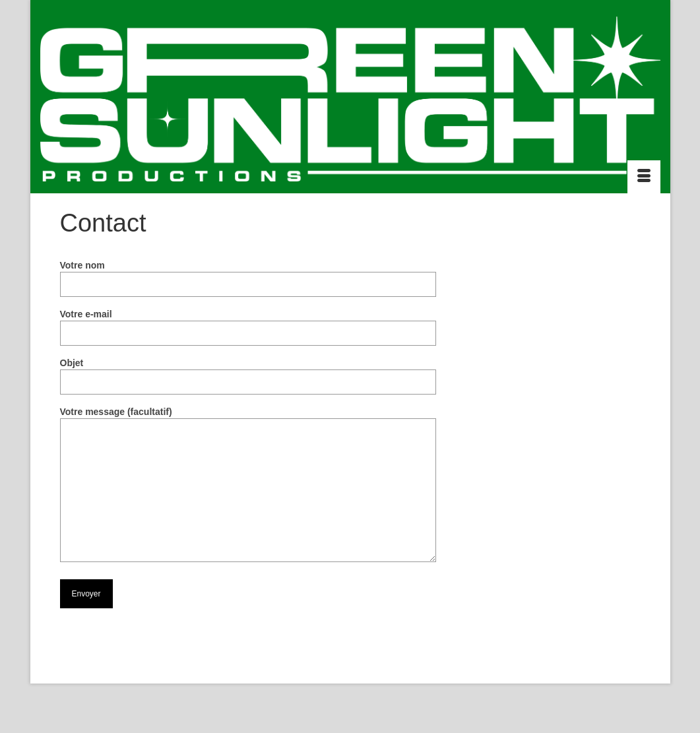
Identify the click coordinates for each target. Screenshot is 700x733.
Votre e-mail (248, 324)
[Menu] (644, 177)
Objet (248, 372)
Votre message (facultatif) (248, 418)
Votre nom (248, 275)
